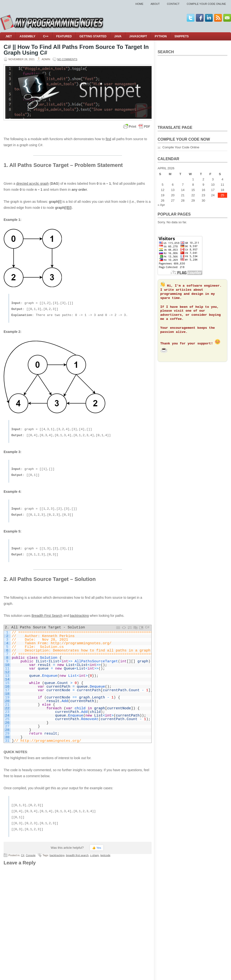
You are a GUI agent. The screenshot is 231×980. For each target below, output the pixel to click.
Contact (173, 4)
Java (118, 36)
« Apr (161, 205)
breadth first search (77, 855)
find (108, 139)
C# (23, 855)
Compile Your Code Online (206, 4)
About (155, 4)
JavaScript (138, 36)
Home (139, 4)
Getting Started (93, 36)
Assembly (27, 36)
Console (31, 855)
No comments (67, 59)
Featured (64, 36)
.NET (9, 36)
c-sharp (94, 855)
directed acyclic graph (32, 184)
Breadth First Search (47, 616)
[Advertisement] (192, 90)
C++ (46, 36)
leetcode (105, 855)
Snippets (182, 36)
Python (161, 36)
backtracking (79, 616)
